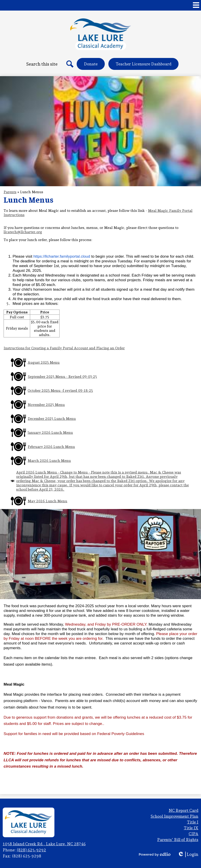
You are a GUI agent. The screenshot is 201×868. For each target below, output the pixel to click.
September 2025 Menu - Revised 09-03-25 (62, 377)
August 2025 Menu (44, 362)
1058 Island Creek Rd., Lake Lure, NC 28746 (44, 844)
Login (188, 854)
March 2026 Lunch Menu (49, 461)
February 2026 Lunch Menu (51, 447)
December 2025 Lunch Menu (52, 419)
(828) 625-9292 (31, 850)
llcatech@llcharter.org (23, 232)
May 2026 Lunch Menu (47, 501)
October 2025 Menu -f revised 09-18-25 (60, 391)
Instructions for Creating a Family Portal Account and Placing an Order (64, 348)
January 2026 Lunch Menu (50, 433)
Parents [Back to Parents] (10, 192)
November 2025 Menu (46, 405)
